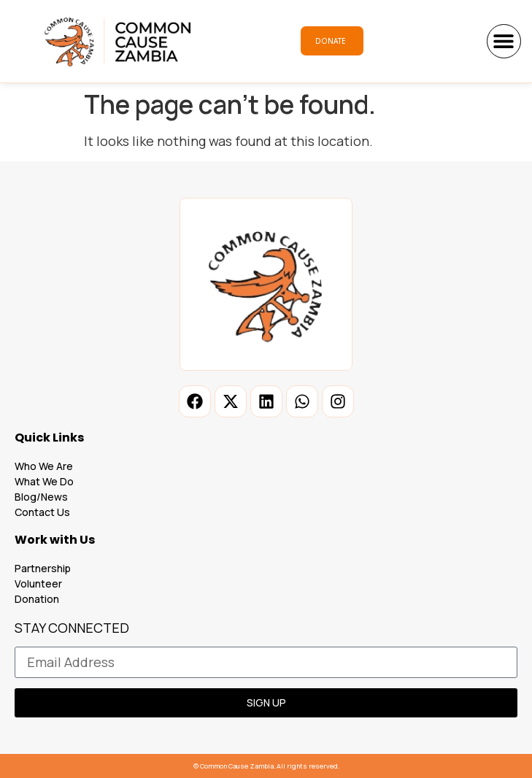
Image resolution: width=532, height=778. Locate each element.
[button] (504, 41)
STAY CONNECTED (72, 629)
